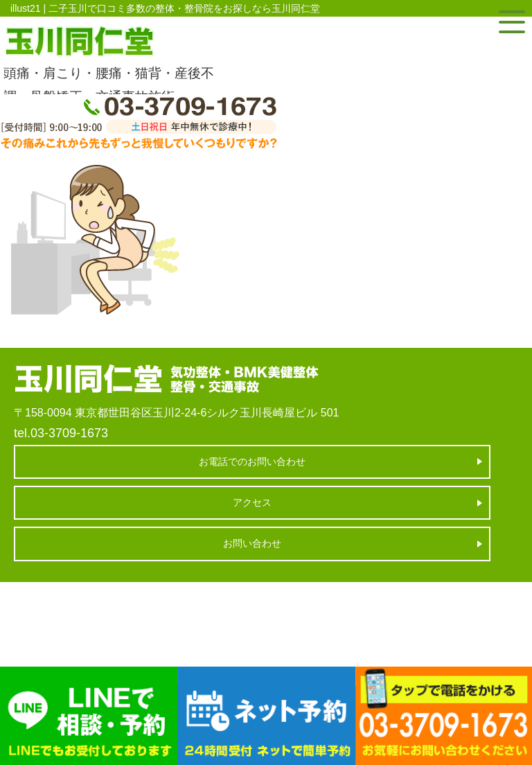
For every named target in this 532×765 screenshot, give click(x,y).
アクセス (252, 502)
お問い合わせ (252, 543)
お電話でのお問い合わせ (252, 461)
